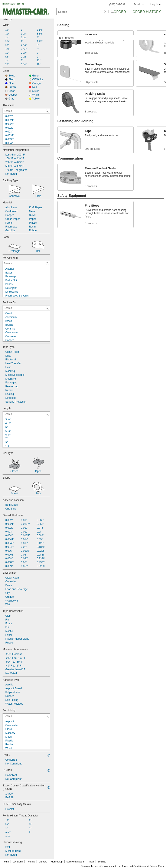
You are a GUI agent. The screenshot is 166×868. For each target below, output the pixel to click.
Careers (43, 862)
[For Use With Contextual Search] (26, 263)
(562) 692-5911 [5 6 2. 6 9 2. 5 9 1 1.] (118, 4)
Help (92, 862)
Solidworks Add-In (76, 862)
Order (120, 12)
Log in (156, 4)
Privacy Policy (157, 866)
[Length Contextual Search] (26, 414)
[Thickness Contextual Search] (26, 111)
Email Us (139, 4)
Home (6, 862)
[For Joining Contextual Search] (26, 716)
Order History (147, 12)
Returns (31, 862)
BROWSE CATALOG (17, 4)
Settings (102, 862)
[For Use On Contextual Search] (26, 308)
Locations (18, 862)
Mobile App (57, 862)
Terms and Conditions (133, 866)
